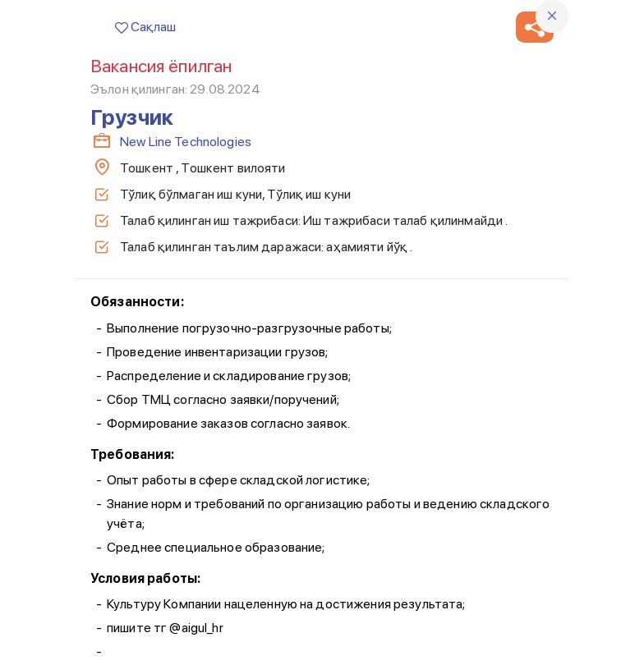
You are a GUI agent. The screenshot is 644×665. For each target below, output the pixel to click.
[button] (535, 27)
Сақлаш (145, 27)
